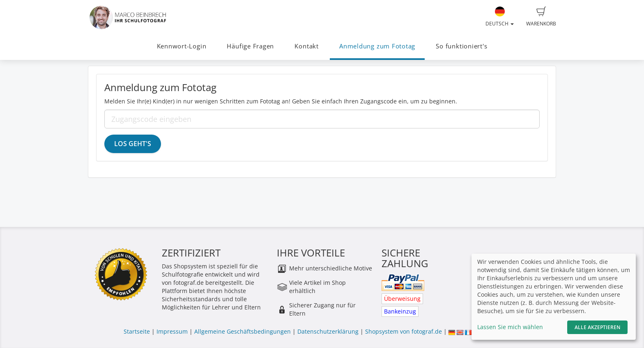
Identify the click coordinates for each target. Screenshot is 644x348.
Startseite (137, 331)
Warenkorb (541, 17)
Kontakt (306, 46)
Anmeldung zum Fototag (377, 46)
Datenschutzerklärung (328, 331)
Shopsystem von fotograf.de (404, 331)
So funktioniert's (461, 46)
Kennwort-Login (182, 46)
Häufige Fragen (250, 46)
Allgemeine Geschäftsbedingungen (243, 331)
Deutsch (500, 17)
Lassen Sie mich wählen (510, 327)
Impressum (172, 331)
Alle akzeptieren (597, 327)
